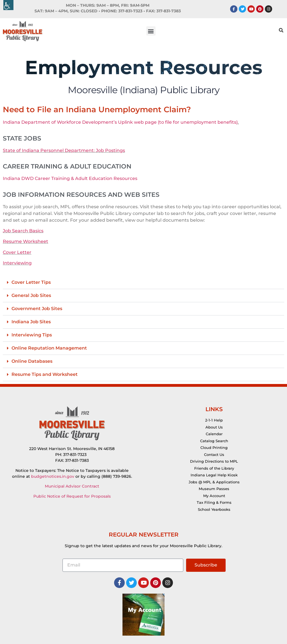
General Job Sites (31, 295)
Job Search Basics (23, 231)
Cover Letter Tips (31, 282)
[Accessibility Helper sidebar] (8, 5)
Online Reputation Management (49, 348)
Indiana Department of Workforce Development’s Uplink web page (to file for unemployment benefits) (120, 122)
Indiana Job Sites (31, 322)
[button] (151, 31)
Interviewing (17, 263)
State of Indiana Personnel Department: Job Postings (64, 150)
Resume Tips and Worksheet (45, 374)
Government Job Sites (37, 309)
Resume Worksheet (26, 241)
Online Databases (32, 361)
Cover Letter (17, 252)
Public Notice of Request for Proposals (72, 496)
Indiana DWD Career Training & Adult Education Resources (70, 178)
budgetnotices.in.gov (53, 476)
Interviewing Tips (32, 335)
